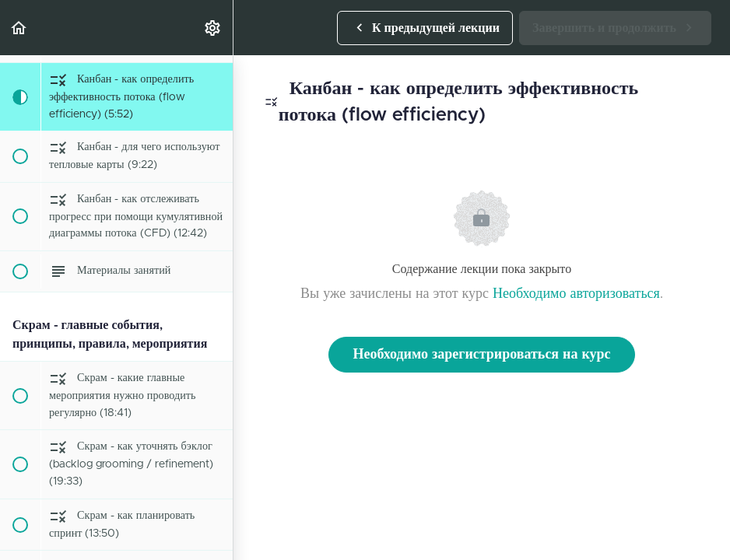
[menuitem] (213, 28)
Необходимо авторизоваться (576, 294)
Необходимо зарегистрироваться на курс (481, 355)
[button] (19, 28)
